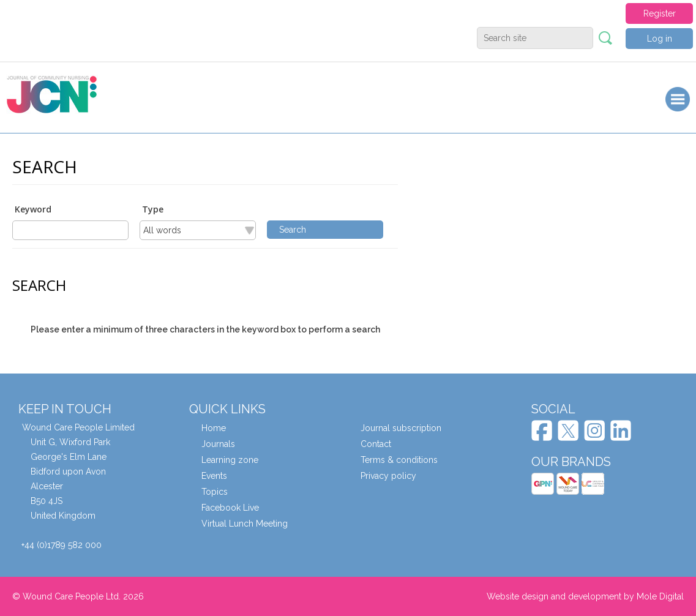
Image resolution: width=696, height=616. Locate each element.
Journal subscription (401, 428)
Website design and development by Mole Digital (585, 596)
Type (153, 209)
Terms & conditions (399, 460)
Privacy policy (388, 476)
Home (214, 428)
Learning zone (230, 460)
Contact (376, 444)
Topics (215, 492)
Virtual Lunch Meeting (245, 524)
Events (214, 476)
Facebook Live (230, 508)
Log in (660, 39)
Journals (218, 444)
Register (660, 13)
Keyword (33, 209)
